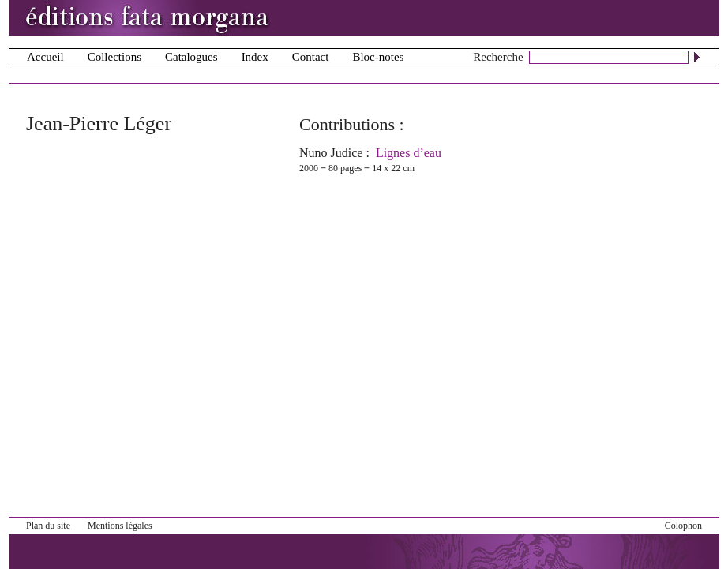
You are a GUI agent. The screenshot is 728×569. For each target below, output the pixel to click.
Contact (311, 57)
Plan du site (48, 526)
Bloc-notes (378, 57)
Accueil (45, 57)
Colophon (683, 526)
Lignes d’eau (409, 153)
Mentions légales (120, 526)
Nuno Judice (331, 153)
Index (255, 57)
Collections (114, 57)
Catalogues (191, 57)
